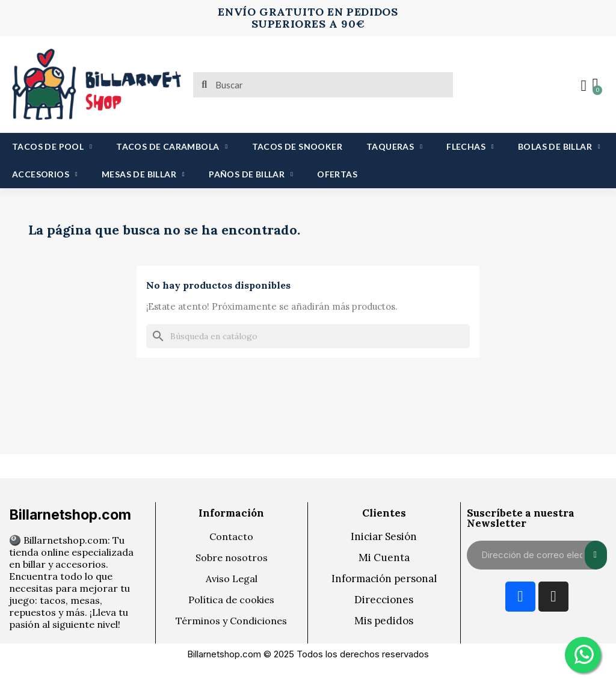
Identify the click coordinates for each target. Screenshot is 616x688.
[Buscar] (308, 336)
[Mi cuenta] (583, 86)
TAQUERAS (394, 147)
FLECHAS (470, 147)
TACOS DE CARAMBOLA (172, 147)
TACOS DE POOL (52, 147)
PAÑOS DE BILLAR (251, 174)
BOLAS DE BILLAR (559, 147)
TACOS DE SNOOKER (297, 146)
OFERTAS (337, 174)
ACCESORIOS (45, 174)
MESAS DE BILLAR (143, 174)
